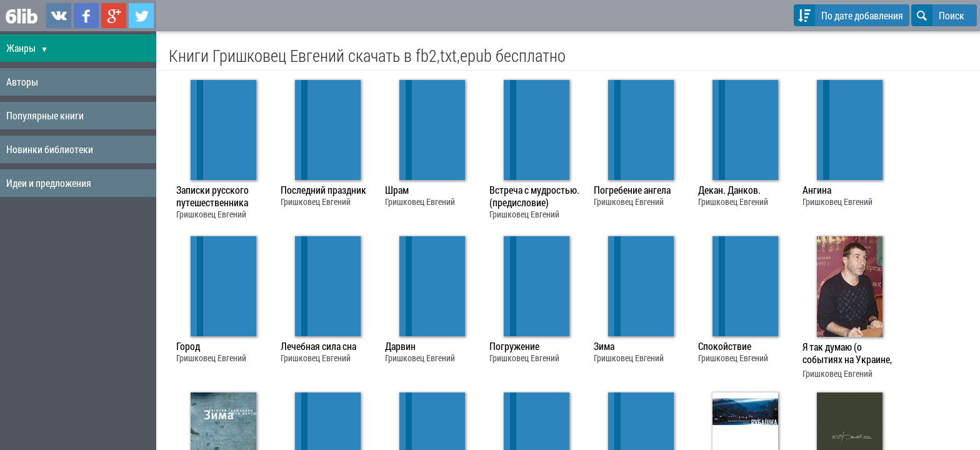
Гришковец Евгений (211, 214)
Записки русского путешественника (212, 196)
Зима (604, 346)
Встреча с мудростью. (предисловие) (534, 196)
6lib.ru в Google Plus (114, 16)
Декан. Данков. (729, 190)
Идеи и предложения (49, 183)
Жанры (27, 48)
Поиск (938, 15)
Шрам (397, 190)
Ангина (817, 190)
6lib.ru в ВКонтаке (59, 16)
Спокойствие (725, 346)
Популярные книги (45, 115)
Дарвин (400, 346)
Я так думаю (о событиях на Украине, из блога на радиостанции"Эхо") (847, 354)
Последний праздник (323, 190)
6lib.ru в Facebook (86, 16)
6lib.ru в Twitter (141, 16)
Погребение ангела (632, 190)
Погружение (514, 346)
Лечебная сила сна (318, 346)
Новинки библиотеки (50, 149)
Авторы (22, 82)
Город (188, 346)
